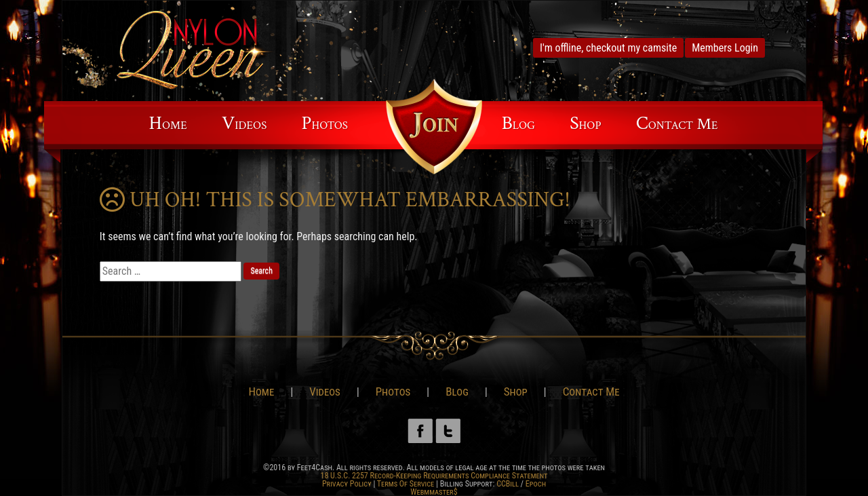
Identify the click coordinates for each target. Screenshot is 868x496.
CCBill (508, 484)
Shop (585, 123)
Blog (518, 123)
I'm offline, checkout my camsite (608, 48)
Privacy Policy (347, 484)
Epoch (536, 484)
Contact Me (677, 123)
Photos (325, 123)
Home (168, 123)
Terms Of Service (406, 484)
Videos (244, 123)
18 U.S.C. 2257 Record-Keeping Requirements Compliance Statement (434, 476)
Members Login (725, 48)
